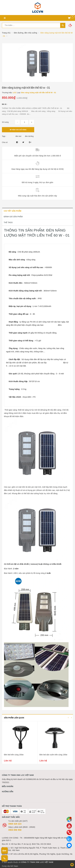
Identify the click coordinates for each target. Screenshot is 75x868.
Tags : (4, 136)
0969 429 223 (15, 824)
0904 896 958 (15, 830)
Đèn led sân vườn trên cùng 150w (53, 755)
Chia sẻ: (5, 142)
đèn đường (29, 136)
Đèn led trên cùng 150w (14, 755)
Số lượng (5, 122)
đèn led (18, 136)
